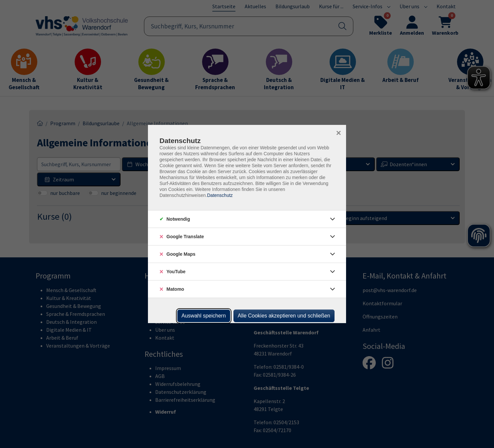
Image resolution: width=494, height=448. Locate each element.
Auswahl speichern (204, 316)
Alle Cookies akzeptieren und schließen (284, 316)
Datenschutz (220, 195)
